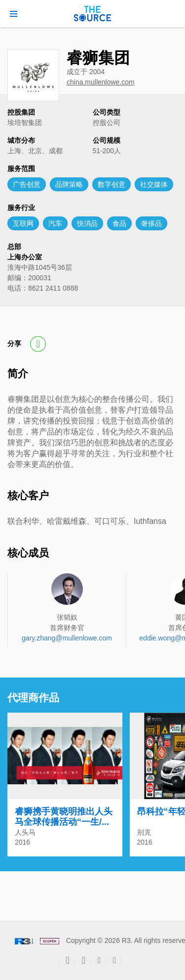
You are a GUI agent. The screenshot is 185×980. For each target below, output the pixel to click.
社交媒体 (154, 184)
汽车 (55, 223)
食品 (119, 223)
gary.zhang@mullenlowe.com (67, 638)
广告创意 (27, 184)
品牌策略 (69, 184)
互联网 (23, 223)
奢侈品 (151, 223)
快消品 (87, 223)
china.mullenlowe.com (101, 82)
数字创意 (111, 184)
